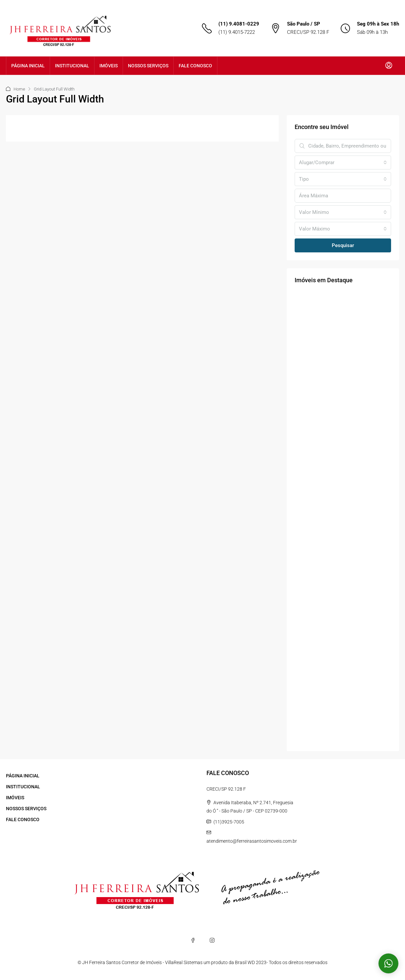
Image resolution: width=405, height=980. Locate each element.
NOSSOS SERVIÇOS (148, 66)
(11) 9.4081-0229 (239, 24)
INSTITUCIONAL (72, 66)
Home (19, 89)
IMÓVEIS (109, 66)
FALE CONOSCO (195, 66)
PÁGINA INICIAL (28, 66)
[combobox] (343, 163)
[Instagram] (212, 940)
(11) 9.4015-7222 (237, 32)
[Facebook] (193, 940)
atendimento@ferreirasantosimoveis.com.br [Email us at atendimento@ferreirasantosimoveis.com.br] (252, 841)
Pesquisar (343, 245)
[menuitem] (389, 66)
